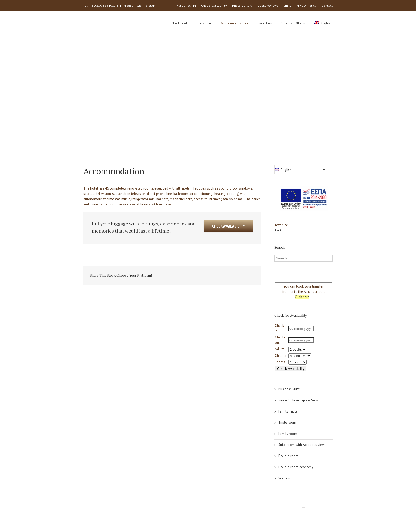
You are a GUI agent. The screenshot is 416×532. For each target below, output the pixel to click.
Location (204, 23)
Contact (327, 5)
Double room (288, 456)
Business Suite (289, 389)
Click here (302, 297)
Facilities (265, 23)
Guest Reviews (268, 5)
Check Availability (214, 5)
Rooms (280, 362)
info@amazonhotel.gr (139, 5)
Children (281, 356)
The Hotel (179, 23)
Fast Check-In (186, 5)
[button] (301, 170)
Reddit (201, 275)
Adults (280, 349)
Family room (288, 434)
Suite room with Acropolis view (302, 445)
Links (287, 5)
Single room (287, 478)
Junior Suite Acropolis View (298, 400)
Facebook (167, 276)
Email (250, 275)
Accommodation (234, 23)
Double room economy (296, 467)
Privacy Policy (306, 5)
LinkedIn (189, 275)
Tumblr (213, 276)
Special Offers (293, 23)
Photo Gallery (242, 5)
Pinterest (238, 276)
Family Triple (288, 411)
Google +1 (225, 276)
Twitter (177, 276)
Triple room (287, 422)
